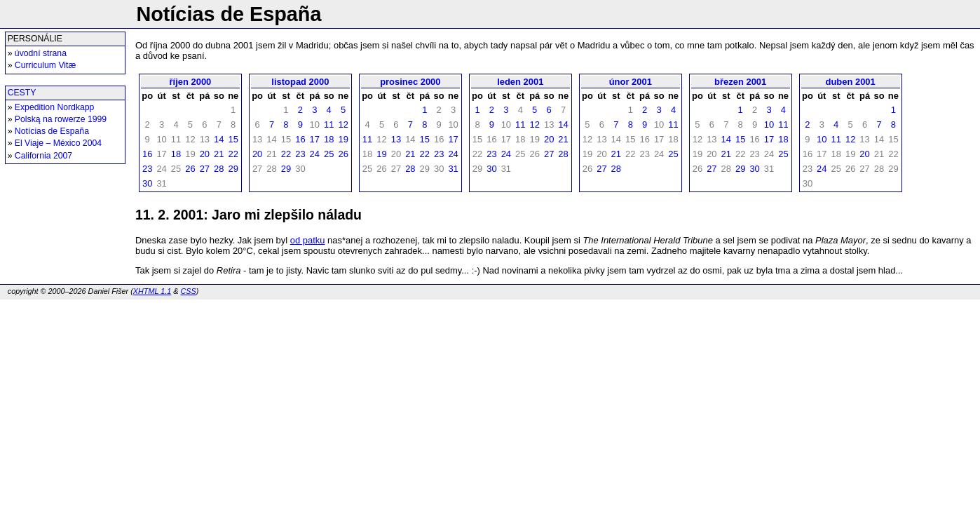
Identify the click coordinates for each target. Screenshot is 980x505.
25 (329, 154)
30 (147, 183)
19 (343, 139)
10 (769, 124)
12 (343, 124)
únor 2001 (631, 82)
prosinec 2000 (410, 82)
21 (219, 154)
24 (315, 154)
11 (329, 124)
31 (453, 169)
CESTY (22, 93)
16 (147, 154)
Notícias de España (52, 131)
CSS (188, 291)
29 (233, 169)
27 (205, 169)
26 (190, 169)
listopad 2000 (300, 82)
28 (219, 169)
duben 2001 (851, 82)
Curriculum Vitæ (45, 65)
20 (205, 154)
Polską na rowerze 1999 (61, 119)
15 (233, 139)
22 (233, 154)
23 (147, 169)
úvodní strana (41, 53)
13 (396, 139)
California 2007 (43, 156)
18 (176, 154)
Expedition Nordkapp (55, 107)
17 (315, 139)
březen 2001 (740, 82)
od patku (308, 240)
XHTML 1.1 (152, 291)
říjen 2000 (191, 82)
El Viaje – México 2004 (58, 143)
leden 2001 (520, 82)
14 (219, 139)
